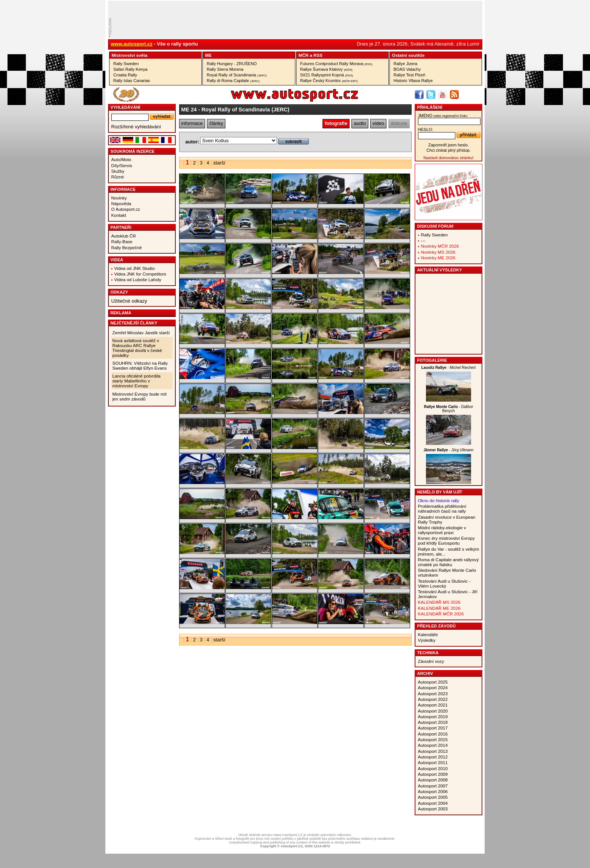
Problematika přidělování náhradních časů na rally (442, 509)
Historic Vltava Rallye (413, 81)
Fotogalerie (432, 360)
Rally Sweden (126, 64)
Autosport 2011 (433, 762)
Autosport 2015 (433, 739)
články (216, 123)
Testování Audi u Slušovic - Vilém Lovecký (444, 583)
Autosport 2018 (433, 722)
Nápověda (121, 203)
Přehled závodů (437, 626)
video (378, 123)
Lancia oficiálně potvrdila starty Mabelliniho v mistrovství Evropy (137, 381)
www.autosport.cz (132, 44)
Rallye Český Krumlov (329, 81)
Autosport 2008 (433, 780)
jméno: (443, 116)
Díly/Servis (122, 165)
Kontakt (119, 215)
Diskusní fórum (435, 226)
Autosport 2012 (433, 757)
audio (360, 123)
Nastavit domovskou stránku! (448, 158)
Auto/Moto (121, 159)
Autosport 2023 (433, 694)
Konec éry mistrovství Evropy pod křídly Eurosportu (446, 541)
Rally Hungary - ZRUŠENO (232, 64)
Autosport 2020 (433, 711)
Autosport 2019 (433, 716)
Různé (118, 177)
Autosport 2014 (433, 745)
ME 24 (189, 110)
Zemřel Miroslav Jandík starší (141, 333)
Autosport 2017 (433, 728)
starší (219, 163)
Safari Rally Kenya (130, 69)
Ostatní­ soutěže (408, 55)
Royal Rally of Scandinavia (237, 75)
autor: (192, 142)
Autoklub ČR (124, 236)
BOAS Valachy (407, 69)
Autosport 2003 (433, 809)
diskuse (399, 123)
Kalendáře (428, 634)
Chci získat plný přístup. (448, 150)
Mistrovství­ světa (130, 55)
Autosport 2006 (433, 791)
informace (192, 123)
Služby (118, 171)
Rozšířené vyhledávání (136, 127)
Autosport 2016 (433, 734)
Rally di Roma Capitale (233, 81)
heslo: (426, 129)
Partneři (121, 227)
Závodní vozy (431, 661)
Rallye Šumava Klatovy (326, 69)
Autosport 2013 (433, 751)
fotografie (336, 123)
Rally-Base (122, 241)
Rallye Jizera (405, 64)
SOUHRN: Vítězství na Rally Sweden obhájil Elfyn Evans (140, 365)
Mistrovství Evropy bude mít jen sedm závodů (140, 396)
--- (423, 240)
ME (208, 55)
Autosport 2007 (433, 786)
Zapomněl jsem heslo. (449, 145)
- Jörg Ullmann (449, 450)
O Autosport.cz (126, 209)
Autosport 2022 (433, 699)
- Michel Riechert (449, 368)
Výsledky (427, 640)
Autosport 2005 (433, 797)
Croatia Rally (125, 75)
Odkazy (119, 292)
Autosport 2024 (433, 688)
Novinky (119, 198)
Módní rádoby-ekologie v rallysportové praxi (442, 530)
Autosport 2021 (433, 705)
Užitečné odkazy (129, 301)
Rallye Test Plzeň (410, 75)
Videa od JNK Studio (135, 268)
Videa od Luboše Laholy (138, 279)
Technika (428, 653)
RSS (318, 55)
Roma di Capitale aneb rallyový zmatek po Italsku (449, 562)
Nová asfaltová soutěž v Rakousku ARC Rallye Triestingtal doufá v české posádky (137, 348)
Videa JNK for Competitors (140, 274)
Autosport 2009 (433, 774)
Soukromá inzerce (133, 151)
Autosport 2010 (433, 768)
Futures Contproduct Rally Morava (336, 64)
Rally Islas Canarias (132, 81)
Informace (123, 189)
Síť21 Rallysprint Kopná (327, 75)
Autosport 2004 (433, 803)
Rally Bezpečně (127, 247)
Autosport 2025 (433, 682)
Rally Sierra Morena (225, 69)
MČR (303, 55)
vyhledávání (125, 107)
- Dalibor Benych (449, 409)
